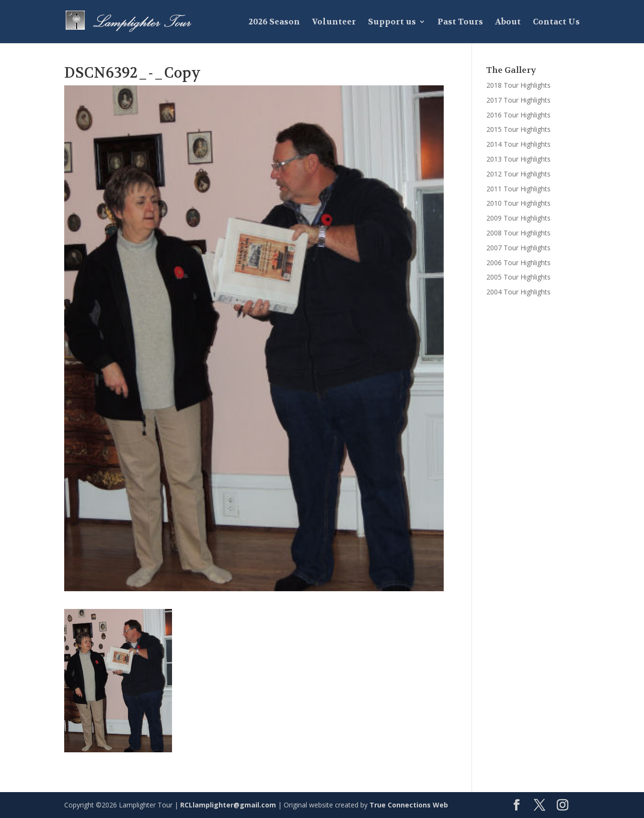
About (508, 23)
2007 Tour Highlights (518, 248)
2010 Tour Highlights (518, 203)
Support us (392, 23)
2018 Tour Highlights (518, 85)
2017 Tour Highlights (518, 100)
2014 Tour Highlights (518, 144)
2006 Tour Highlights (518, 263)
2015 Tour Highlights (518, 129)
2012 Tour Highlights (518, 174)
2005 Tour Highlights (518, 277)
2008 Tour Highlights (518, 233)
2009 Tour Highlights (518, 218)
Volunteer (334, 23)
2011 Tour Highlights (518, 189)
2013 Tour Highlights (518, 159)
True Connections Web (409, 805)
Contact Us (556, 23)
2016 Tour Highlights (518, 115)
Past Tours (460, 23)
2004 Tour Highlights (518, 292)
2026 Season (274, 23)
